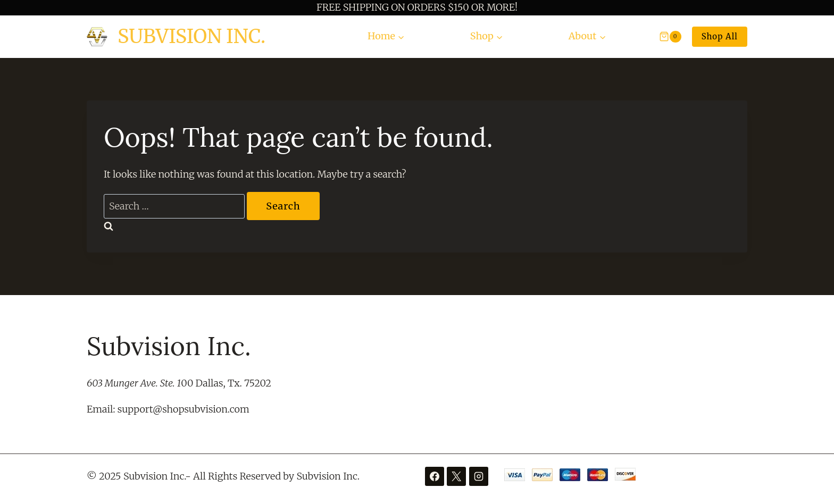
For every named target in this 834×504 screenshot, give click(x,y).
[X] (456, 476)
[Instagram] (479, 476)
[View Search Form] (632, 36)
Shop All (720, 36)
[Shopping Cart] (665, 37)
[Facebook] (435, 476)
